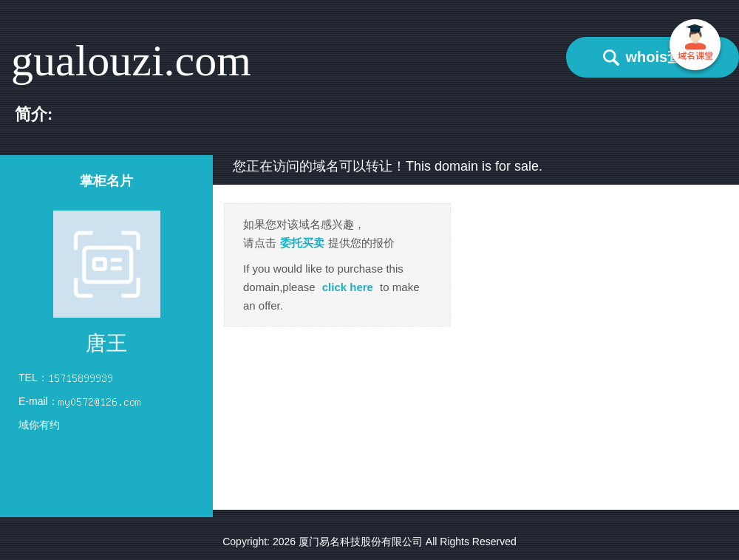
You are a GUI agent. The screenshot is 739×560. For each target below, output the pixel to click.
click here (348, 287)
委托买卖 (302, 243)
